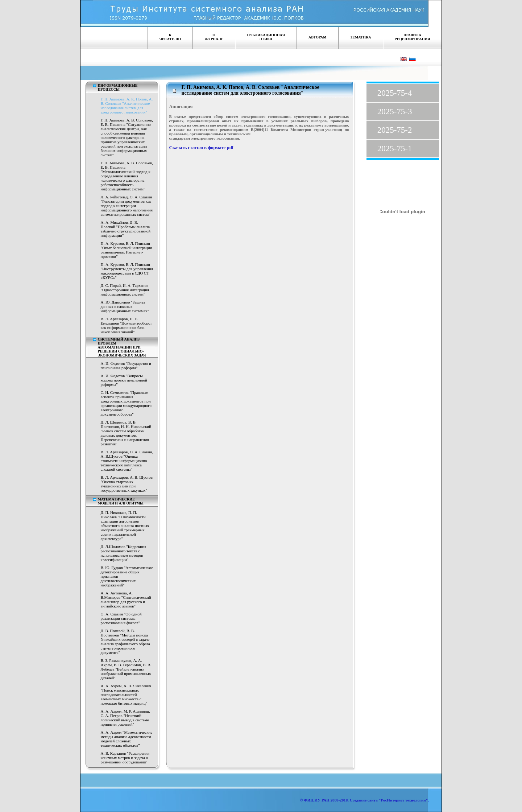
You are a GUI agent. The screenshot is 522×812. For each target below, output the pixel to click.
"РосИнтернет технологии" (403, 800)
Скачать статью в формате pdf (202, 148)
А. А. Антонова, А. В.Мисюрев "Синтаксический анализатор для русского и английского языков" (126, 599)
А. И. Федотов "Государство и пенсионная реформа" (126, 366)
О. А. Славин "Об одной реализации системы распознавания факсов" (121, 618)
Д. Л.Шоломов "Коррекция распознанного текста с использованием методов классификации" (124, 553)
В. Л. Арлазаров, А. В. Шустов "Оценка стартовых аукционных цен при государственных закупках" (127, 484)
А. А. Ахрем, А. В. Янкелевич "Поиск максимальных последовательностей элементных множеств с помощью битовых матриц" (126, 694)
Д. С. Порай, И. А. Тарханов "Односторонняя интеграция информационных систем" (125, 290)
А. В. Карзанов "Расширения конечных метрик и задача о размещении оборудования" (125, 758)
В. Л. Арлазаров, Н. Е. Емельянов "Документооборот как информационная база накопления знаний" (127, 325)
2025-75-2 (395, 130)
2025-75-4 (395, 93)
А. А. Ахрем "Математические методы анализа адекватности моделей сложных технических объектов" (127, 739)
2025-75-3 (395, 112)
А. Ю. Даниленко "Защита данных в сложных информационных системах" (125, 306)
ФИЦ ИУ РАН (317, 800)
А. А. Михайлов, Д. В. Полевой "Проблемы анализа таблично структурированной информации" (126, 229)
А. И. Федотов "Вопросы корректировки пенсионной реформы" (124, 380)
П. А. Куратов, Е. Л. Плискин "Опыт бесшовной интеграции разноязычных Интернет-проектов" (127, 250)
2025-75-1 (395, 149)
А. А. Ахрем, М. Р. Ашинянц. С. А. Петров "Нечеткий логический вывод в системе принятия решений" (125, 718)
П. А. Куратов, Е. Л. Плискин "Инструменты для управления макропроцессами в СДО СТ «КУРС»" (127, 271)
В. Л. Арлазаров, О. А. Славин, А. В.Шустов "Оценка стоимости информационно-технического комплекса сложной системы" (127, 461)
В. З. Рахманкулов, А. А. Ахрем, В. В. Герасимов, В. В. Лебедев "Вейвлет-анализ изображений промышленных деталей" (126, 669)
